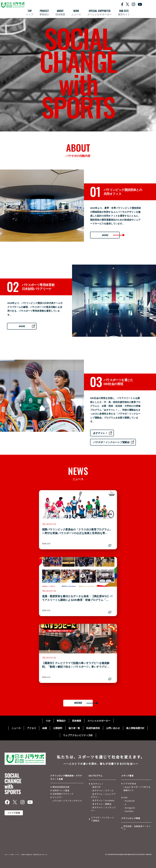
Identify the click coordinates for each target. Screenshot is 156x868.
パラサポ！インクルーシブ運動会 (111, 442)
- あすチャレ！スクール (102, 790)
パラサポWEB (130, 784)
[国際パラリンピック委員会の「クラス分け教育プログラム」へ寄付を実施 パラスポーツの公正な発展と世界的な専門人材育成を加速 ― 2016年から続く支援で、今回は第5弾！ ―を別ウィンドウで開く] (78, 520)
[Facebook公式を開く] (122, 4)
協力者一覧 (74, 728)
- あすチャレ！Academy (103, 800)
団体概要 (77, 721)
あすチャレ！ (100, 433)
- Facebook (129, 801)
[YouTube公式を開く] (140, 4)
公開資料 (58, 728)
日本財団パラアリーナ (63, 794)
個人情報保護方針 (135, 728)
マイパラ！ (58, 797)
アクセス (32, 728)
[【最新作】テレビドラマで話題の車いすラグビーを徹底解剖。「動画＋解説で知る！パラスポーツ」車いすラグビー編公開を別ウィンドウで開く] (78, 653)
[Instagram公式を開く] (133, 4)
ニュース (16, 728)
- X (125, 804)
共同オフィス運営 (61, 790)
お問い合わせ (113, 728)
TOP (48, 721)
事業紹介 (61, 721)
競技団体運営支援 (61, 787)
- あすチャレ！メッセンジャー (103, 809)
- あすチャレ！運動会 (101, 804)
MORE (105, 235)
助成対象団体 (93, 728)
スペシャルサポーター (99, 721)
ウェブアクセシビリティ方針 (78, 735)
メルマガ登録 (14, 813)
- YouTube (128, 811)
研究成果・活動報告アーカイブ (137, 828)
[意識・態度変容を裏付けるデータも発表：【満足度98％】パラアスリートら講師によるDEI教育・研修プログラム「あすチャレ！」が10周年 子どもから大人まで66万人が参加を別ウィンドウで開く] (78, 587)
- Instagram (129, 808)
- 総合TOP (96, 787)
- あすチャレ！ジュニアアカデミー (103, 795)
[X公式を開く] (127, 4)
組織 (45, 728)
